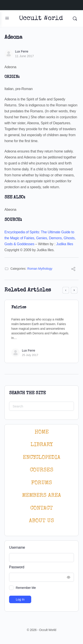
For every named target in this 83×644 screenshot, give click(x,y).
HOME (42, 432)
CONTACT (42, 508)
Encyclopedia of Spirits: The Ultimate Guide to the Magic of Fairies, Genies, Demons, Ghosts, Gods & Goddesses (40, 238)
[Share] (73, 270)
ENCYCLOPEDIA (42, 458)
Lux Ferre (22, 51)
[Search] (75, 19)
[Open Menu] (7, 18)
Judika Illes (65, 244)
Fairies (19, 307)
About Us (41, 521)
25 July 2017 (30, 355)
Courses (42, 470)
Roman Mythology (40, 269)
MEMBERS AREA (42, 496)
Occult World (41, 19)
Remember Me (26, 588)
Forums (42, 483)
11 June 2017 (24, 56)
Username (17, 547)
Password (40, 567)
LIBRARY (42, 445)
